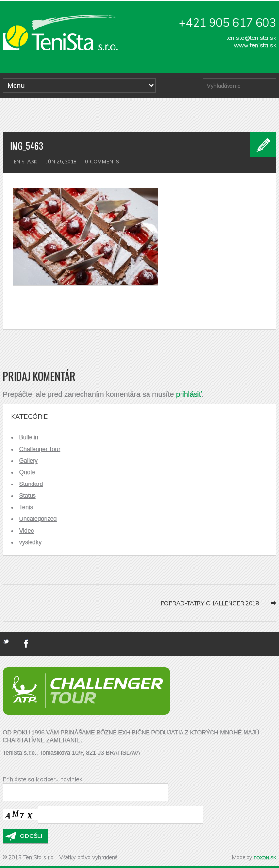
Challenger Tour (40, 449)
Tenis (26, 507)
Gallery (29, 461)
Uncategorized (38, 519)
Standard (31, 484)
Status (28, 496)
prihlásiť (189, 394)
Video (27, 531)
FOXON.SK (265, 858)
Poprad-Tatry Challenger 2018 (210, 603)
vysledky (31, 542)
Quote (27, 472)
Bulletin (29, 437)
